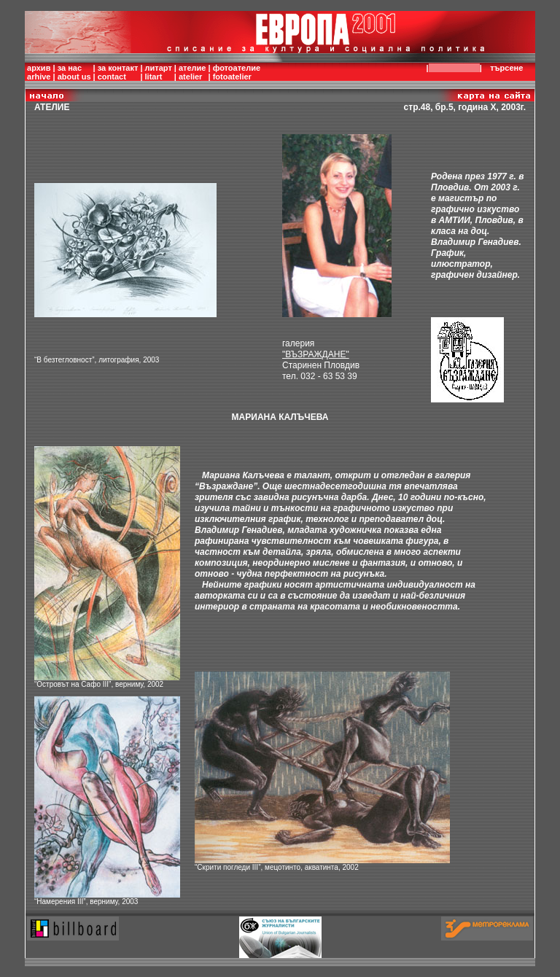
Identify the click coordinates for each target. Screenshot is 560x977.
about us (74, 77)
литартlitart (159, 72)
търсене (509, 68)
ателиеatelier (192, 72)
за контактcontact (118, 72)
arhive (39, 77)
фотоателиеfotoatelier (237, 72)
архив (39, 68)
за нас (70, 68)
